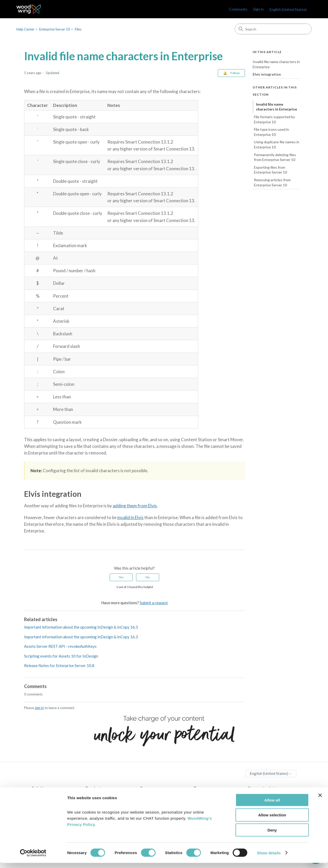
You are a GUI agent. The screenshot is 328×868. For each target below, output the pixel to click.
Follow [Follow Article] (235, 73)
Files (78, 29)
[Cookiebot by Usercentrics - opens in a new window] (33, 858)
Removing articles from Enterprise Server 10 (272, 182)
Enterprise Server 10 (55, 29)
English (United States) (288, 9)
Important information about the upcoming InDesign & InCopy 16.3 (81, 627)
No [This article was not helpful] (148, 577)
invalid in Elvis (130, 517)
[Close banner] (320, 800)
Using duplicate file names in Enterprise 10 (277, 144)
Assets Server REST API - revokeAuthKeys (60, 646)
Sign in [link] (258, 9)
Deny (272, 835)
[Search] (273, 29)
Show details (269, 858)
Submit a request (154, 603)
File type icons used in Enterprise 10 (271, 132)
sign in (39, 708)
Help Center (25, 29)
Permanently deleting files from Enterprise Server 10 (275, 157)
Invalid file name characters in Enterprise (276, 64)
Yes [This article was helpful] (121, 577)
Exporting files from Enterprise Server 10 (270, 170)
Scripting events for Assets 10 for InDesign (61, 656)
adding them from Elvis (135, 506)
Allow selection (272, 820)
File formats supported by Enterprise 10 (274, 119)
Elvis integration (267, 74)
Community (238, 9)
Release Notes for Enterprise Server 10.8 (59, 665)
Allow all (272, 805)
